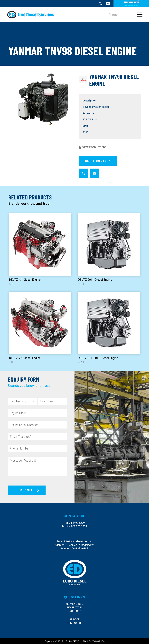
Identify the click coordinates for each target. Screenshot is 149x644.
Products (74, 611)
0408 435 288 (79, 526)
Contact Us (75, 623)
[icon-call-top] (101, 4)
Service (74, 619)
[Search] (121, 15)
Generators (75, 607)
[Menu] (140, 15)
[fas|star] (84, 173)
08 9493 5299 (77, 523)
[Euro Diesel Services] (31, 15)
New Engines (75, 604)
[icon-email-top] (108, 4)
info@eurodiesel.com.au (78, 541)
